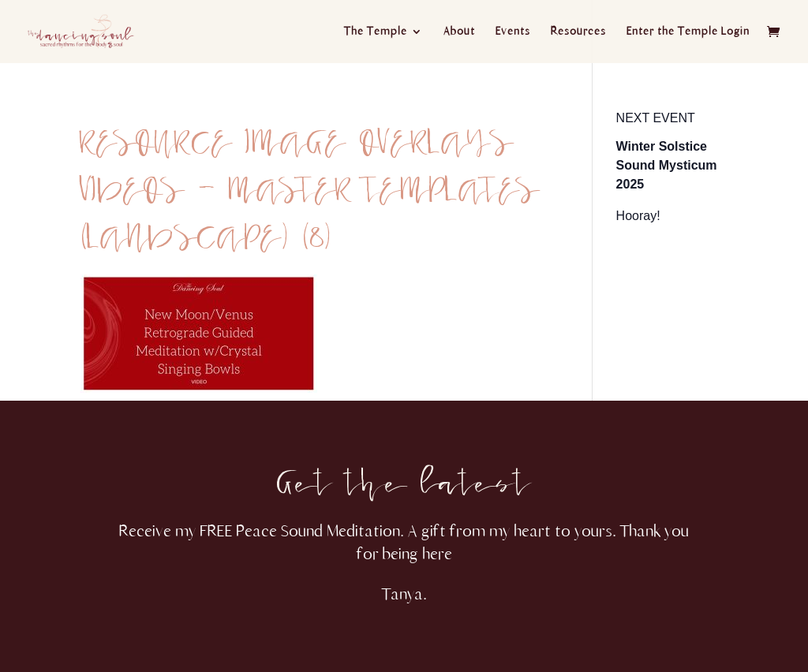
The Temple (376, 32)
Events (513, 32)
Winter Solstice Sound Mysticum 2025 (667, 165)
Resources (578, 32)
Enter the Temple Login (688, 32)
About (459, 32)
